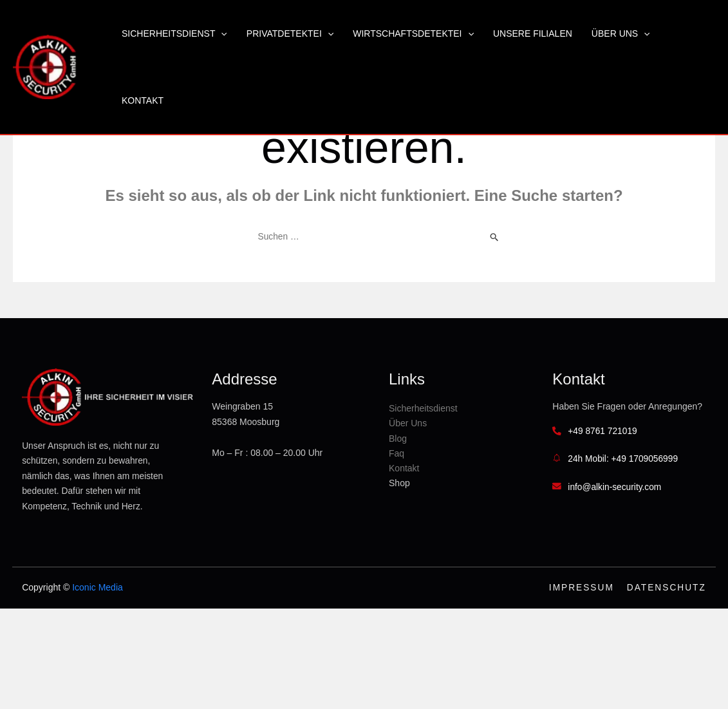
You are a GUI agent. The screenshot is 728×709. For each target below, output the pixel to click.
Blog (424, 440)
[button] (221, 33)
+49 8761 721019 (616, 448)
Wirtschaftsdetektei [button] (413, 33)
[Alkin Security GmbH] (45, 66)
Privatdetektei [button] (290, 33)
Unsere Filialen (533, 33)
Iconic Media (93, 601)
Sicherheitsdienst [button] (174, 33)
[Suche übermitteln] (495, 237)
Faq (423, 455)
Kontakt (143, 100)
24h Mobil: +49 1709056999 (637, 477)
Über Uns (434, 425)
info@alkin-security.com (628, 504)
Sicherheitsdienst (450, 410)
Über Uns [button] (621, 33)
